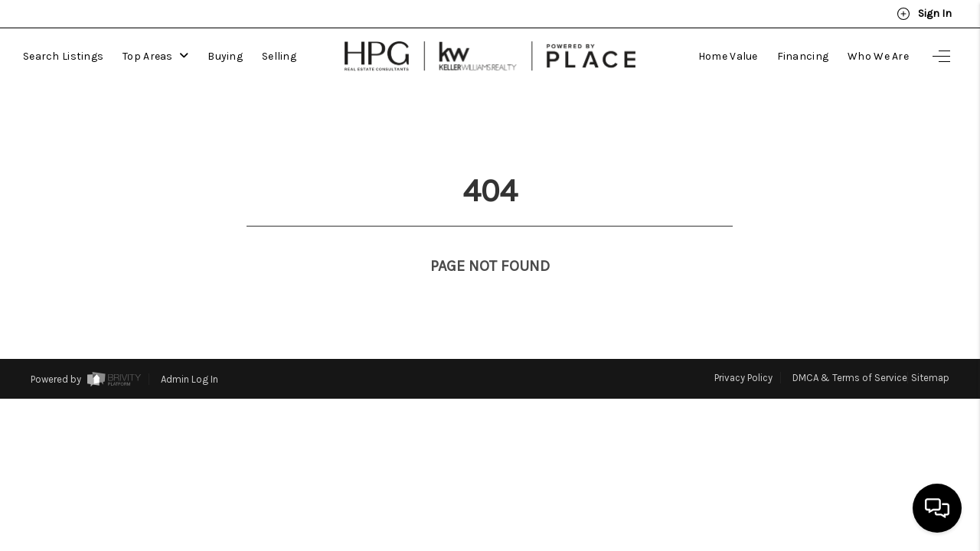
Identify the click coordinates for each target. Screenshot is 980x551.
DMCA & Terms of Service (850, 349)
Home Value (728, 56)
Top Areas (155, 56)
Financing (803, 56)
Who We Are (878, 56)
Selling (279, 56)
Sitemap (930, 349)
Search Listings (63, 56)
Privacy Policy (743, 349)
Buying (225, 56)
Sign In (924, 14)
